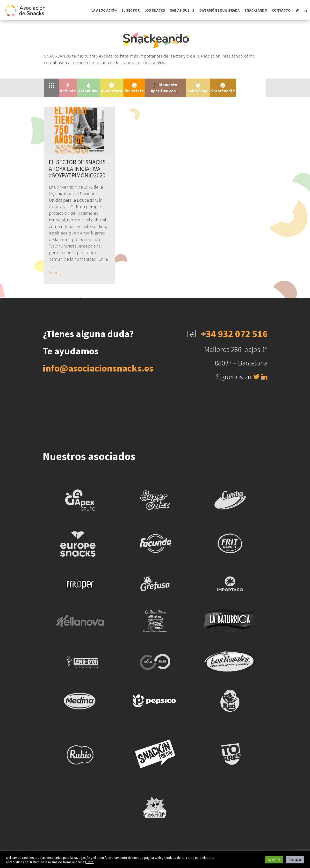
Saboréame (198, 88)
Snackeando (256, 10)
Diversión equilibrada (220, 10)
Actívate (68, 88)
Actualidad (88, 88)
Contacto (281, 10)
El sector (131, 10)
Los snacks (155, 10)
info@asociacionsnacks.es (98, 368)
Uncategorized (251, 85)
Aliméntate (112, 88)
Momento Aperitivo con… (165, 88)
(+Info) (90, 862)
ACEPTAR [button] (274, 860)
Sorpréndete (223, 88)
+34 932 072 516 (234, 334)
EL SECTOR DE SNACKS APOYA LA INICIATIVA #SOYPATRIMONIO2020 (77, 169)
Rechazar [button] (295, 860)
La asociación (104, 10)
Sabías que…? (182, 10)
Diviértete (134, 88)
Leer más (58, 272)
